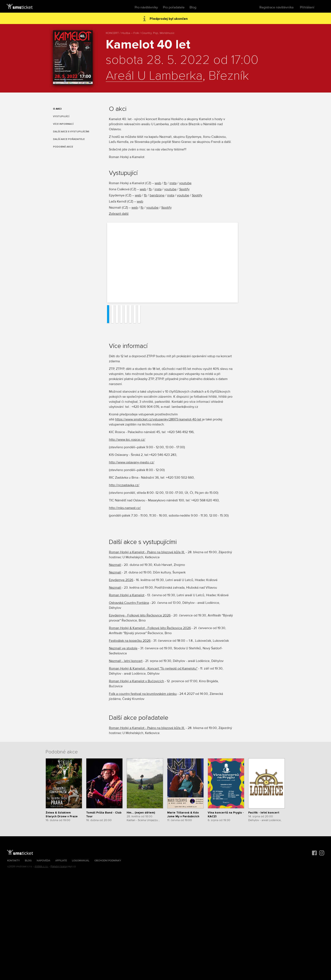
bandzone (157, 195)
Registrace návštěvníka (276, 7)
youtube (185, 183)
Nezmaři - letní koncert (126, 661)
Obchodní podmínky (108, 861)
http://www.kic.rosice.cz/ (127, 440)
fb (165, 183)
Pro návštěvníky (146, 7)
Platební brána (59, 867)
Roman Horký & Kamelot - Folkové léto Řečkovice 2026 (150, 628)
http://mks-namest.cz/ (125, 508)
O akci (57, 109)
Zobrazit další (119, 214)
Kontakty (14, 861)
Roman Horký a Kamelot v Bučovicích (136, 681)
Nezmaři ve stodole (123, 648)
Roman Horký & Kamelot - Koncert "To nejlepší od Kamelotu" (153, 669)
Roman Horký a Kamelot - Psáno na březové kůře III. (147, 552)
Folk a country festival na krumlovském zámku (143, 694)
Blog (193, 7)
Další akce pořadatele (69, 139)
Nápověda (43, 861)
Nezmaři (115, 565)
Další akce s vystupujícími (71, 132)
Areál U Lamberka (154, 76)
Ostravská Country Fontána (129, 603)
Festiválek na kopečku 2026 (130, 641)
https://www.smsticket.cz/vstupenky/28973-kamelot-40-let (158, 419)
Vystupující (61, 116)
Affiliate (61, 861)
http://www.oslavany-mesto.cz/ (132, 462)
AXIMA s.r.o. (41, 867)
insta (173, 183)
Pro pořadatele (174, 7)
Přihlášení (307, 7)
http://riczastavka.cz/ (124, 485)
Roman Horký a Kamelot (127, 595)
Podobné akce (63, 147)
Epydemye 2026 (121, 580)
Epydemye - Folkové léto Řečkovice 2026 (140, 615)
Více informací (63, 124)
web (158, 183)
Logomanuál (81, 861)
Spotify (184, 189)
